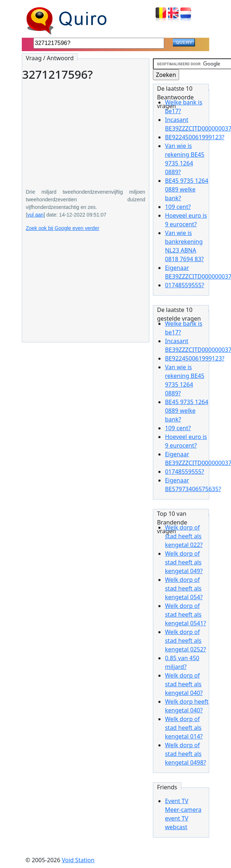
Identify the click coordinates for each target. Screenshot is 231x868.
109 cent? (178, 207)
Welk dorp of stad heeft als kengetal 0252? (185, 641)
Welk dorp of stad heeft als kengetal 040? (184, 684)
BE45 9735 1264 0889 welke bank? (187, 189)
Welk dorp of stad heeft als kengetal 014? (184, 728)
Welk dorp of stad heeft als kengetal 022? (184, 536)
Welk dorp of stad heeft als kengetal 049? (184, 562)
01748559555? (185, 285)
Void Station (78, 860)
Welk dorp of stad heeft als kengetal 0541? (185, 614)
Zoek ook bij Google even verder (62, 228)
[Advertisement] (86, 129)
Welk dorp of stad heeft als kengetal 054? (184, 588)
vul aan (35, 215)
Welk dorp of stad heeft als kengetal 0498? (185, 754)
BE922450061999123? (195, 137)
